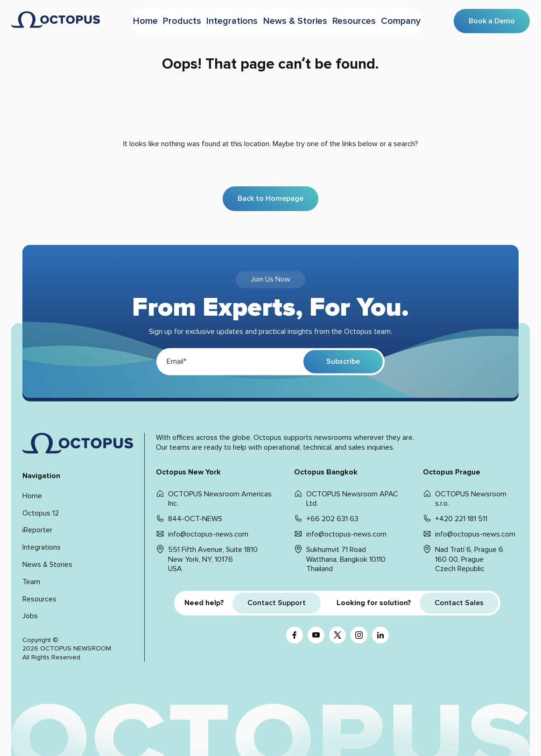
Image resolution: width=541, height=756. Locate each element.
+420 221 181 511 (461, 519)
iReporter (37, 530)
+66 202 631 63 (332, 519)
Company (411, 20)
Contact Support (277, 603)
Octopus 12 (41, 513)
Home (137, 20)
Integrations (234, 20)
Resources (360, 20)
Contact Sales (459, 603)
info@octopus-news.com (208, 534)
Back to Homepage (270, 198)
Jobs (30, 616)
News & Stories (299, 20)
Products (180, 20)
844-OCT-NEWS (195, 519)
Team (31, 582)
